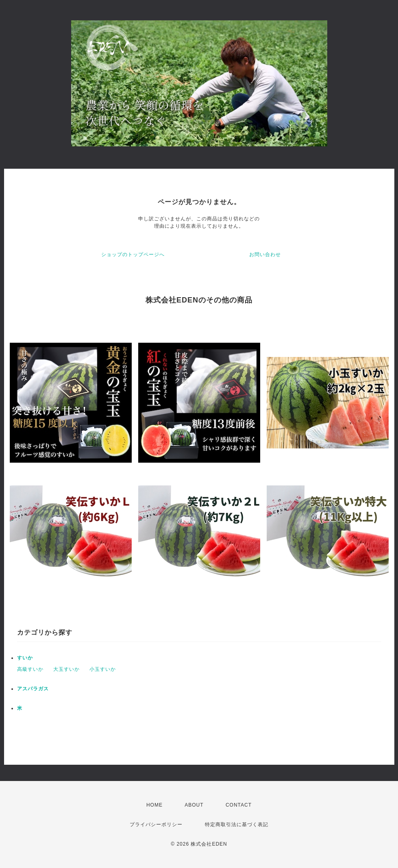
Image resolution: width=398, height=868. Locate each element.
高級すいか (30, 669)
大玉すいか (66, 669)
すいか (25, 658)
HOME (154, 805)
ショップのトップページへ (133, 255)
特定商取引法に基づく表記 (237, 824)
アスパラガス (33, 689)
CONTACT (239, 805)
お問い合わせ (265, 255)
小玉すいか (103, 669)
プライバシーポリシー (156, 824)
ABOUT (194, 805)
